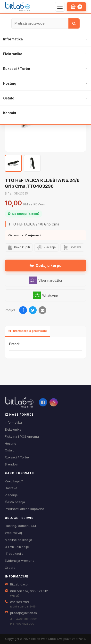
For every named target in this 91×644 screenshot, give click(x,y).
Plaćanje (11, 495)
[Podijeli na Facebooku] (23, 310)
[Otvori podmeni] (86, 39)
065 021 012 (39, 591)
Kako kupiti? (14, 481)
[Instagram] (54, 402)
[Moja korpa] (76, 7)
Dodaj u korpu (45, 266)
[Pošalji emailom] (42, 310)
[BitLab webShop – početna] (19, 402)
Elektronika (13, 54)
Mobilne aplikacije (18, 540)
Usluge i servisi (20, 518)
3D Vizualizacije (17, 547)
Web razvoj (13, 533)
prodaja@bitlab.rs (24, 613)
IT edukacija (14, 554)
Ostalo (9, 98)
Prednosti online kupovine (25, 509)
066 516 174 (19, 591)
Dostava (11, 488)
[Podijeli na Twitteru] (33, 310)
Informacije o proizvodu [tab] (28, 331)
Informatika (13, 39)
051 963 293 (20, 602)
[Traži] (74, 23)
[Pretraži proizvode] (40, 23)
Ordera (10, 568)
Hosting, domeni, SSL (21, 526)
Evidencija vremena (20, 561)
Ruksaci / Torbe (17, 69)
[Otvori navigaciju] (60, 7)
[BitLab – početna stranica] (18, 7)
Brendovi (12, 464)
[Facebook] (43, 402)
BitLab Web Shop (44, 639)
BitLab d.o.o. (19, 584)
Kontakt (10, 113)
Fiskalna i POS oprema (22, 436)
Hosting (10, 83)
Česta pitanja (15, 502)
